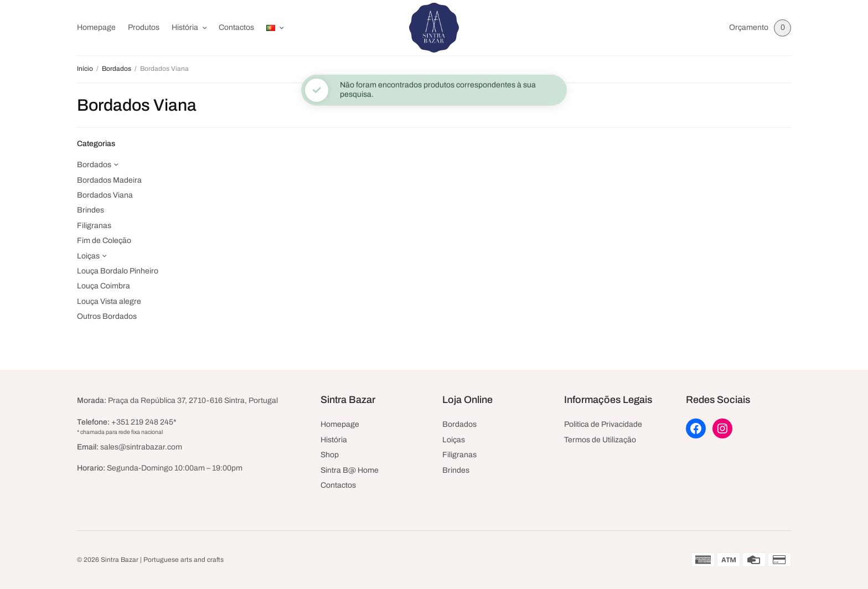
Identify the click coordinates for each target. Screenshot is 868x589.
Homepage (96, 27)
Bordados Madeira (109, 180)
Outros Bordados (107, 316)
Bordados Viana (105, 195)
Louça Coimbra (104, 286)
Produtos (144, 27)
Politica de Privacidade (603, 424)
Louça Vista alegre (109, 301)
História (185, 27)
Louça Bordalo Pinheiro (118, 271)
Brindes (91, 210)
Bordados (117, 69)
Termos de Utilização (600, 440)
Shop (330, 455)
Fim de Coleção (104, 241)
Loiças (88, 256)
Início (85, 69)
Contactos (236, 27)
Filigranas (94, 226)
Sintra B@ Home (350, 470)
